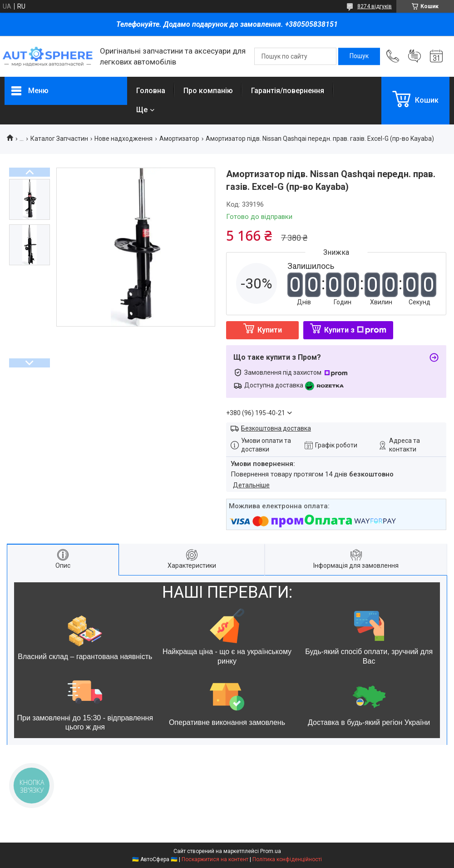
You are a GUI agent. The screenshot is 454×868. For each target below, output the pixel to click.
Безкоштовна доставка (276, 428)
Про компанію (208, 91)
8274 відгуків (375, 6)
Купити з (355, 330)
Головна (151, 91)
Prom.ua (271, 851)
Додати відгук (415, 56)
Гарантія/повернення (288, 91)
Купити (270, 330)
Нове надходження (123, 139)
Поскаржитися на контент (215, 859)
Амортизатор (179, 139)
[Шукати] (359, 56)
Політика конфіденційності (287, 859)
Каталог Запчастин (59, 139)
